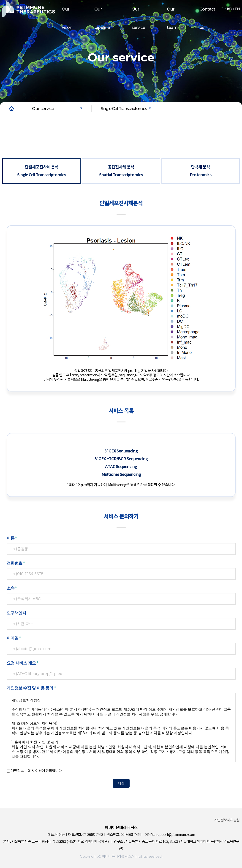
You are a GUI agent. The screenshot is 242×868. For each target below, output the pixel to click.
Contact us (207, 18)
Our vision (67, 18)
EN (237, 9)
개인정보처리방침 (227, 820)
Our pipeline (102, 18)
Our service (138, 18)
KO (230, 9)
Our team (172, 18)
